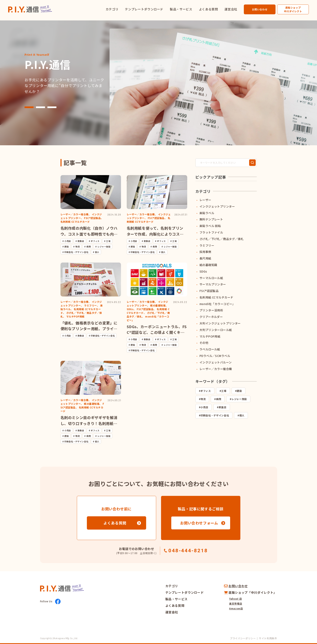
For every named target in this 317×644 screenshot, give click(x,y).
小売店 (204, 407)
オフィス (206, 391)
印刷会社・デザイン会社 (215, 415)
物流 (203, 399)
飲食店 (223, 407)
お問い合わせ (260, 9)
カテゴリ (112, 9)
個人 (242, 415)
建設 (239, 391)
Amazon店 (236, 608)
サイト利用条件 (268, 638)
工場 (224, 391)
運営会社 (231, 9)
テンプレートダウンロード (144, 9)
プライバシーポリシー (243, 638)
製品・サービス (181, 9)
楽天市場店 (236, 603)
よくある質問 (208, 9)
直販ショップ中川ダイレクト (293, 9)
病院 (219, 399)
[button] (29, 107)
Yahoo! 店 (235, 599)
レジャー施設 (239, 399)
